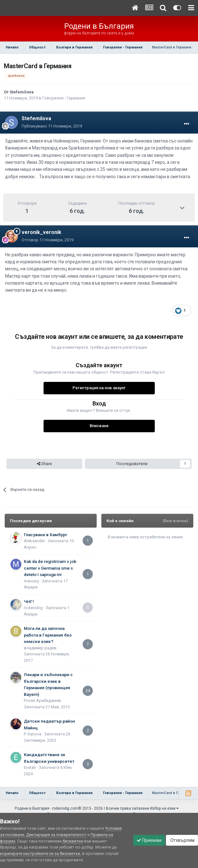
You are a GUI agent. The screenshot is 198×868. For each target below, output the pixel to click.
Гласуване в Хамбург (46, 535)
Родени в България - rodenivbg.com (46, 808)
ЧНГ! (29, 602)
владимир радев (40, 648)
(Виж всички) (175, 521)
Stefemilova (22, 92)
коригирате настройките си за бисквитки (40, 853)
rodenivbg (33, 608)
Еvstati (30, 767)
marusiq (31, 581)
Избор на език (164, 808)
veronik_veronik (41, 232)
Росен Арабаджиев (42, 700)
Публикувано (52, 126)
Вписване (99, 426)
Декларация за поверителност (56, 835)
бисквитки (73, 841)
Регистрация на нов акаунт (99, 388)
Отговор (48, 240)
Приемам (149, 840)
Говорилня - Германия (64, 98)
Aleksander (34, 541)
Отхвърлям (182, 840)
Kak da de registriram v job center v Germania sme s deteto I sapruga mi (50, 568)
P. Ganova (33, 734)
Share (44, 464)
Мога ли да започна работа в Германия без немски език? (48, 635)
